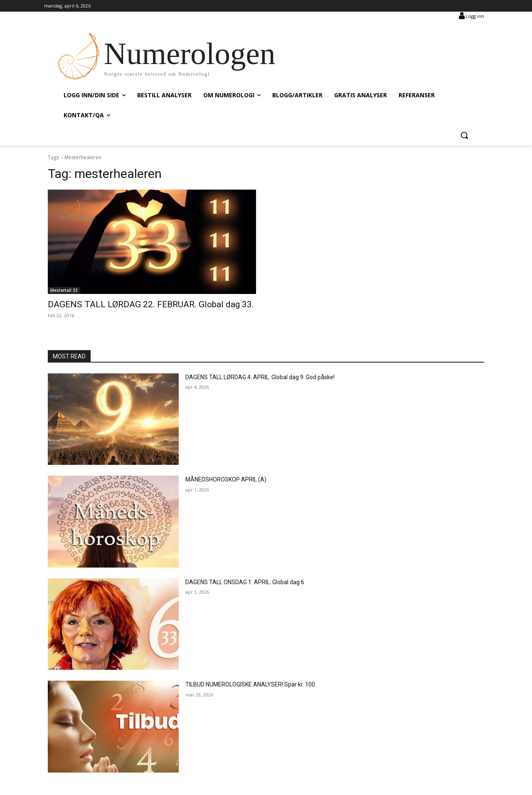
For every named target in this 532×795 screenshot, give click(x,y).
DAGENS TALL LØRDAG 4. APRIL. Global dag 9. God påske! (260, 377)
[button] (464, 135)
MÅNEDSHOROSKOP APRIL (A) (226, 479)
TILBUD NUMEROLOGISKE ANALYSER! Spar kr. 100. (251, 684)
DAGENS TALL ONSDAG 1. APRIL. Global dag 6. (245, 582)
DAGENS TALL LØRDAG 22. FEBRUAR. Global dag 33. (151, 304)
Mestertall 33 (64, 290)
